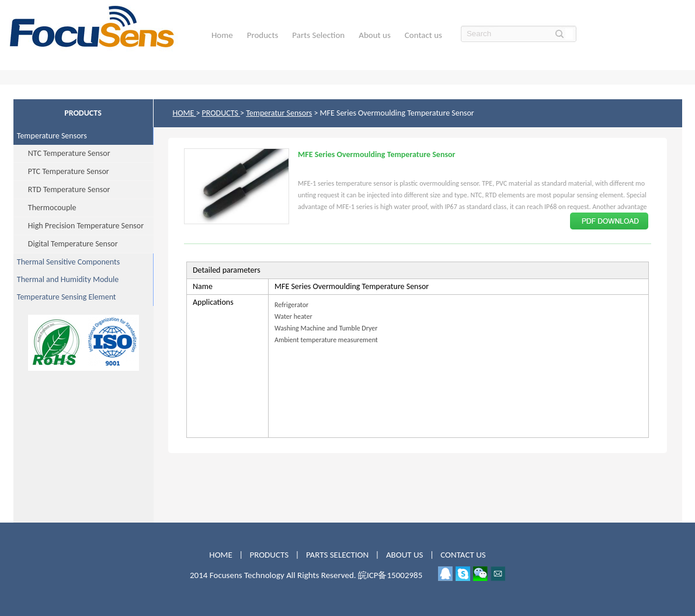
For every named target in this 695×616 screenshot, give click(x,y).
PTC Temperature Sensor (61, 171)
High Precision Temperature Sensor (79, 226)
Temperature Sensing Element (65, 297)
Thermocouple (45, 208)
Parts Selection (318, 35)
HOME (185, 113)
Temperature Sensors (50, 136)
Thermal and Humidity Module (66, 279)
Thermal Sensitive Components (67, 262)
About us (375, 35)
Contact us (423, 35)
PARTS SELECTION (337, 555)
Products (263, 35)
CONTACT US (463, 555)
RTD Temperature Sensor (62, 189)
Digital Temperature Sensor (66, 244)
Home (222, 35)
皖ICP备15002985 (390, 575)
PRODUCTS (221, 113)
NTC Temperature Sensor (62, 153)
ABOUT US (406, 555)
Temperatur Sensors (279, 113)
